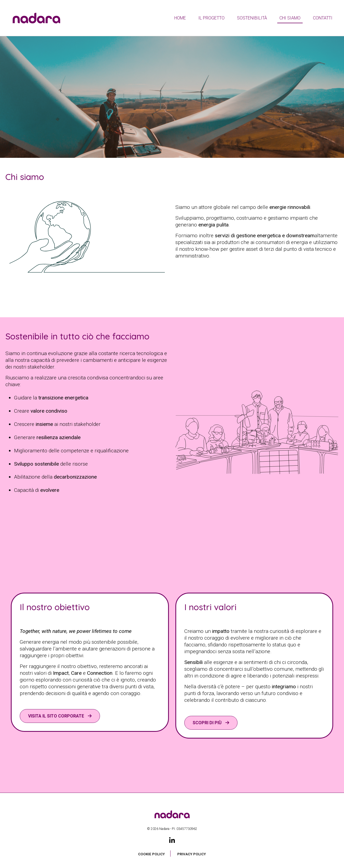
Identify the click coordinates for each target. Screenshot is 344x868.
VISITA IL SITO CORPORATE (57, 716)
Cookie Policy (151, 854)
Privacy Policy (192, 854)
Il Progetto (211, 18)
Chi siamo (290, 18)
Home (180, 18)
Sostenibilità (252, 18)
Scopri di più (208, 723)
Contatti (323, 18)
